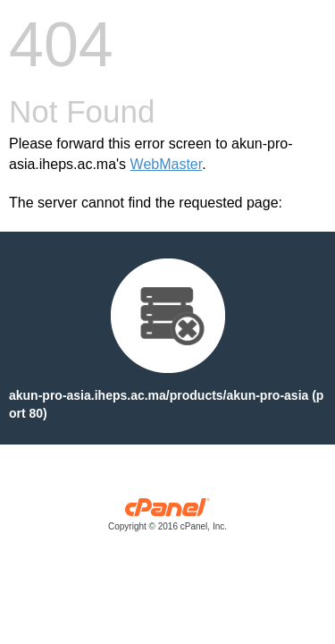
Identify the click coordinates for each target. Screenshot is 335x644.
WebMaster (167, 164)
